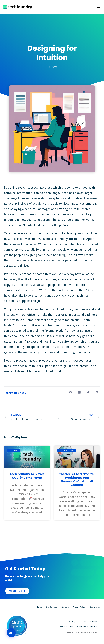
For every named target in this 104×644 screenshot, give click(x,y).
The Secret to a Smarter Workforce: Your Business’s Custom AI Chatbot (77, 480)
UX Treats (52, 67)
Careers (65, 607)
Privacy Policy (79, 607)
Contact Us (95, 607)
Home (39, 607)
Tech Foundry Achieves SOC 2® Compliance (27, 476)
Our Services (52, 607)
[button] (99, 7)
